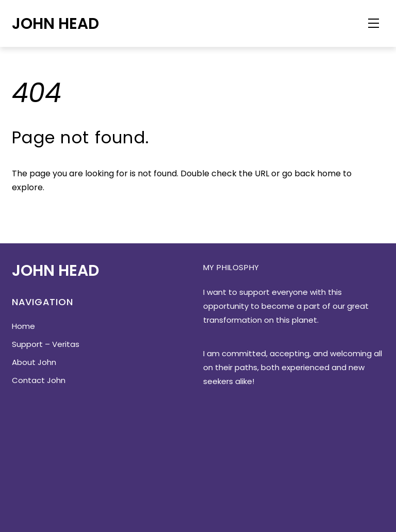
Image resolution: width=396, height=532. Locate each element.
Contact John (39, 380)
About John (34, 362)
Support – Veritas (46, 344)
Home (23, 326)
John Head (55, 23)
